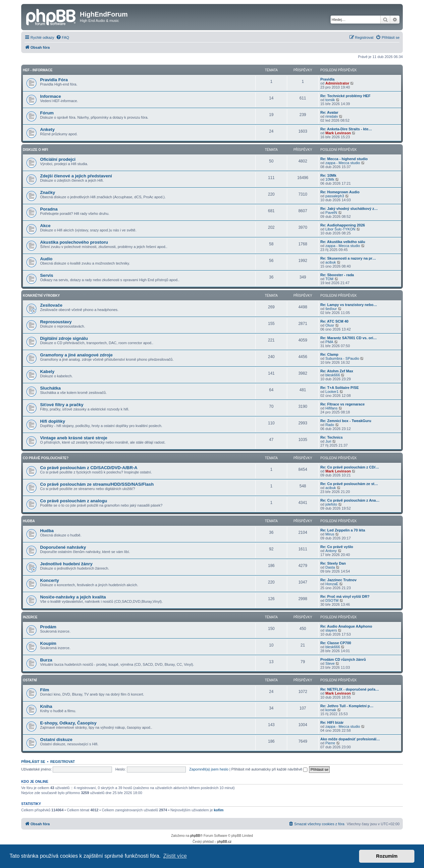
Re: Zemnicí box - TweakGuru (346, 421)
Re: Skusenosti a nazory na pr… (348, 258)
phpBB (195, 836)
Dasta (330, 567)
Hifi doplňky (53, 421)
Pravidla (327, 79)
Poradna (49, 209)
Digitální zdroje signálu (64, 338)
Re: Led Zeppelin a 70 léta (343, 530)
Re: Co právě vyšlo (337, 547)
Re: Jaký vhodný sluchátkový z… (349, 209)
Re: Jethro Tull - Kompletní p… (347, 706)
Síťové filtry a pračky (62, 405)
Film (45, 690)
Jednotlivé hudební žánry (66, 564)
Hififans (331, 408)
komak (331, 710)
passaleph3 (335, 196)
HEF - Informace (38, 70)
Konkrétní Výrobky (41, 296)
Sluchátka (50, 388)
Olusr (330, 325)
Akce (45, 226)
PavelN (331, 213)
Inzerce (30, 617)
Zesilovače (51, 305)
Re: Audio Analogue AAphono (346, 626)
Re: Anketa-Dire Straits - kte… (346, 129)
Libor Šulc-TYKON (340, 229)
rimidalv (332, 116)
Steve (330, 663)
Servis (47, 275)
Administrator (337, 83)
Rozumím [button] (387, 856)
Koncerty (50, 580)
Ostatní (30, 680)
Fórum (47, 113)
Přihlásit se (33, 762)
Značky (48, 192)
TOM (329, 279)
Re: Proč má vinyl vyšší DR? (345, 596)
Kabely (47, 372)
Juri (328, 441)
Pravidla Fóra (54, 80)
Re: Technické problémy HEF (345, 96)
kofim (218, 810)
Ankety (47, 129)
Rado (330, 425)
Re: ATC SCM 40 (334, 321)
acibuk (331, 262)
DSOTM (332, 600)
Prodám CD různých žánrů (343, 659)
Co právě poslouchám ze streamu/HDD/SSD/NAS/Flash (97, 484)
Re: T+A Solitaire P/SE (340, 388)
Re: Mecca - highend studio (344, 159)
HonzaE (332, 584)
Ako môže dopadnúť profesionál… (350, 739)
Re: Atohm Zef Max (337, 371)
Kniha (46, 706)
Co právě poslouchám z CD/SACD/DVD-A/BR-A (89, 468)
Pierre (330, 743)
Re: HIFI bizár (332, 722)
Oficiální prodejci (58, 159)
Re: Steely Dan (333, 563)
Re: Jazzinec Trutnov (338, 580)
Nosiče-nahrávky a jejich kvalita (73, 597)
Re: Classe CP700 (336, 643)
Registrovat (63, 762)
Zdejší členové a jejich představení (76, 176)
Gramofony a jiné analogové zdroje (76, 355)
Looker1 (332, 392)
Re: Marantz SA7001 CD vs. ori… (349, 338)
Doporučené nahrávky (63, 547)
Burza (46, 660)
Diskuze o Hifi (35, 150)
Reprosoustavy (56, 322)
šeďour (331, 309)
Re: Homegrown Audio (340, 192)
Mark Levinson (338, 133)
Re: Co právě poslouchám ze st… (349, 484)
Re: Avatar (329, 112)
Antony (331, 551)
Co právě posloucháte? (46, 458)
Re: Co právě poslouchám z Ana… (350, 500)
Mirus (330, 534)
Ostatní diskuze (56, 740)
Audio (46, 259)
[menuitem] (63, 37)
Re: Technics (332, 437)
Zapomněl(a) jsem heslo (209, 769)
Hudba (29, 521)
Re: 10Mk (328, 175)
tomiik (330, 100)
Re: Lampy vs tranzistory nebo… (349, 305)
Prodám (48, 627)
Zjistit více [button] (175, 856)
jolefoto (331, 504)
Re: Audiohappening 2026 (343, 225)
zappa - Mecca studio (343, 163)
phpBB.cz (224, 842)
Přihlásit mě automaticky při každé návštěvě (269, 769)
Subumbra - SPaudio (342, 358)
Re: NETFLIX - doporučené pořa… (350, 689)
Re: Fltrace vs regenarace (343, 404)
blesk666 (333, 375)
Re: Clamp (329, 354)
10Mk (330, 179)
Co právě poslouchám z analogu (74, 501)
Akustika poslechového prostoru (74, 242)
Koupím (48, 643)
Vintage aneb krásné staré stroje (74, 438)
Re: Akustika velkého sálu (343, 242)
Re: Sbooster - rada (337, 275)
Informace (51, 96)
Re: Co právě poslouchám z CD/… (350, 467)
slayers (331, 630)
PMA (329, 342)
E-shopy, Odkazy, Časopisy (68, 723)
